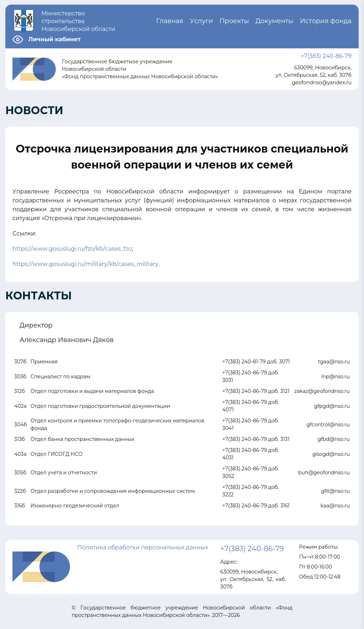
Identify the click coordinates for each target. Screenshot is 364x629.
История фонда (326, 21)
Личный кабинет (55, 39)
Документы (274, 21)
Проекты (234, 21)
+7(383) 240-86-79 (326, 56)
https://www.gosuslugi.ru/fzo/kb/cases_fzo (72, 249)
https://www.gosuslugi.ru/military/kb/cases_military (85, 264)
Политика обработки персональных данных (143, 547)
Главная (170, 21)
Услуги (201, 21)
